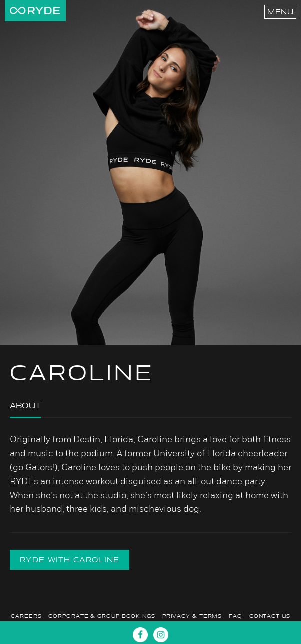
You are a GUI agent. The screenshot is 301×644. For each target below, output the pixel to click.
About (25, 406)
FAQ (235, 616)
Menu (280, 12)
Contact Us (270, 616)
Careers (26, 616)
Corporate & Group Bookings (102, 616)
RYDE (35, 11)
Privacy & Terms (192, 616)
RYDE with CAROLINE (70, 560)
